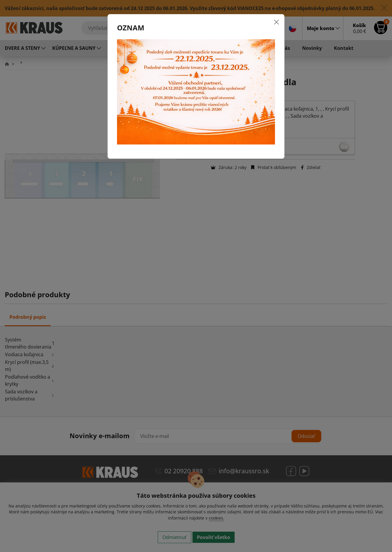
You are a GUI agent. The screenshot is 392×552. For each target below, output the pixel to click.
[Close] (276, 22)
